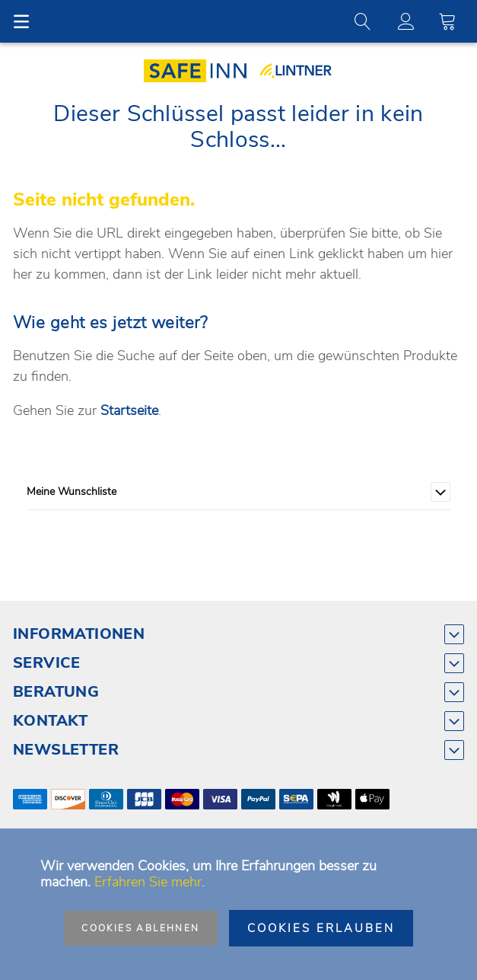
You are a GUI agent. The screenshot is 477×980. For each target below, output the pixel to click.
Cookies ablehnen (140, 928)
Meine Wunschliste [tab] (72, 492)
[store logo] (200, 71)
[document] (238, 904)
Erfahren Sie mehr (148, 882)
